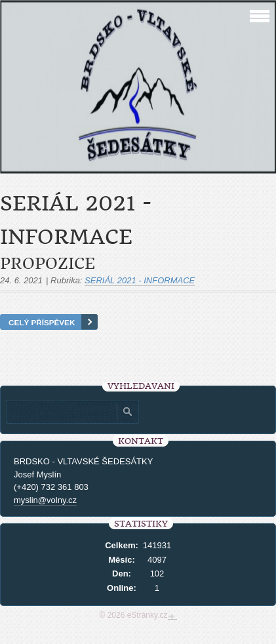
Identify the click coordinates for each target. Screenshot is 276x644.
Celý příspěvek (42, 322)
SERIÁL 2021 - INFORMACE (140, 280)
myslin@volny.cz (45, 500)
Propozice (48, 264)
